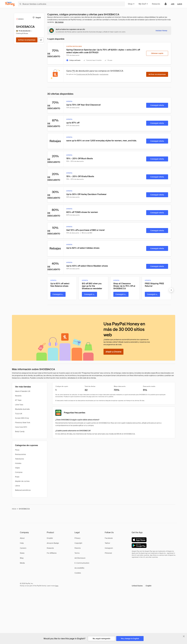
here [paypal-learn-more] (57, 586)
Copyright (78, 543)
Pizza (17, 450)
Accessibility (79, 568)
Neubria (18, 396)
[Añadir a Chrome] (113, 352)
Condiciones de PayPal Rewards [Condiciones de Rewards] (87, 74)
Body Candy (20, 431)
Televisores (19, 459)
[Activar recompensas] (27, 40)
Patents (78, 548)
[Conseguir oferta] (157, 105)
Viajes (17, 468)
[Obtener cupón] (157, 53)
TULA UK (19, 414)
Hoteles (18, 463)
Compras (19, 472)
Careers (23, 548)
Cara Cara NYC (21, 427)
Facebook (109, 538)
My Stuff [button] (143, 4)
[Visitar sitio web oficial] (41, 40)
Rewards (156, 4)
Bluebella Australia (22, 409)
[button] (142, 586)
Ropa (17, 477)
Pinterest (108, 553)
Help (22, 543)
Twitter (107, 543)
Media (22, 563)
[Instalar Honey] (161, 31)
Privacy (77, 538)
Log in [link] (180, 4)
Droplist (50, 538)
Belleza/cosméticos (23, 490)
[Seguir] (37, 18)
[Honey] (10, 4)
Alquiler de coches (22, 481)
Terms (77, 553)
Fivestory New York (23, 423)
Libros (17, 486)
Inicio (14, 509)
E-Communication (82, 563)
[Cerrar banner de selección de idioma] (184, 636)
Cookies (78, 573)
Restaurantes (20, 454)
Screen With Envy (22, 418)
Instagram (109, 548)
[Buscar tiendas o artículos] (71, 4)
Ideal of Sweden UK (23, 391)
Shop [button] (131, 4)
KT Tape (18, 400)
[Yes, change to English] (130, 639)
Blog (22, 558)
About (22, 538)
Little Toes (19, 405)
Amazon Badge (53, 543)
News (22, 553)
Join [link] (173, 4)
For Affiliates (52, 553)
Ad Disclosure (80, 558)
